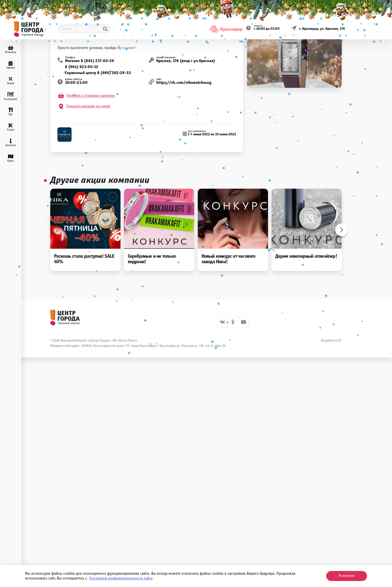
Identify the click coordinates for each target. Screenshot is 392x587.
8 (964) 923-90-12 (82, 67)
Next (342, 230)
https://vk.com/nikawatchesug (184, 83)
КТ (340, 341)
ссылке (128, 48)
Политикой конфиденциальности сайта (121, 578)
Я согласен (347, 576)
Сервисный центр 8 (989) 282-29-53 (98, 73)
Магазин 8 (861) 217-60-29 (89, 61)
